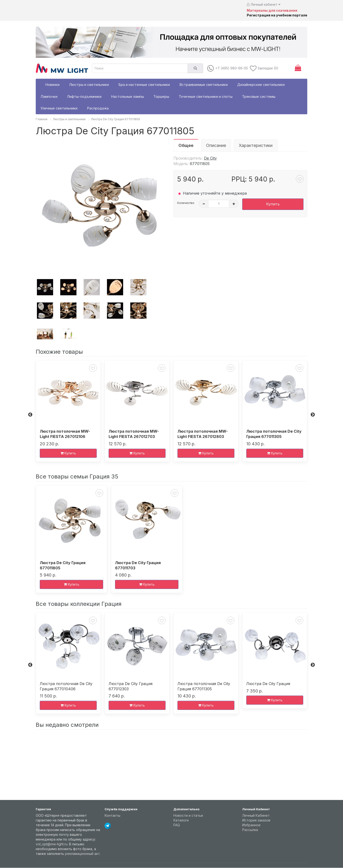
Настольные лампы (127, 96)
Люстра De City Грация (268, 684)
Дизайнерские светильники (261, 85)
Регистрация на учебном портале (277, 15)
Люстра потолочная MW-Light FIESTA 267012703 (134, 434)
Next (313, 415)
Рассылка (250, 830)
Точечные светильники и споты (206, 96)
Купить (273, 204)
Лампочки (49, 96)
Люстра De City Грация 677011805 (116, 119)
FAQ (177, 825)
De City (210, 158)
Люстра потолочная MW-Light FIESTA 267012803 (203, 434)
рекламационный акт (82, 854)
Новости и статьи (188, 815)
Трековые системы (259, 96)
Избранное (251, 825)
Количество (186, 203)
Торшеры (161, 96)
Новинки (52, 85)
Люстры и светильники (89, 85)
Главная (42, 119)
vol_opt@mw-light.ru (52, 844)
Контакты (112, 815)
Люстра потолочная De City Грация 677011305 (274, 434)
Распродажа (98, 108)
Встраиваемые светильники (204, 85)
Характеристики (256, 145)
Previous (30, 415)
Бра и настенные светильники (144, 85)
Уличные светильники (59, 108)
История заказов (256, 820)
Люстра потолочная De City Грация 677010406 (66, 686)
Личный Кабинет (256, 815)
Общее (186, 145)
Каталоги (181, 820)
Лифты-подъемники (84, 96)
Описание (216, 145)
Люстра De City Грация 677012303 (131, 686)
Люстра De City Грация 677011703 (138, 565)
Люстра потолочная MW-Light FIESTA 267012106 (65, 434)
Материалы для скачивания (272, 10)
